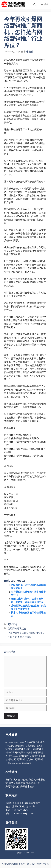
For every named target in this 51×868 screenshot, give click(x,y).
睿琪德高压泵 (33, 783)
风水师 (17, 779)
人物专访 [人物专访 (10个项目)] (22, 742)
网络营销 (12, 624)
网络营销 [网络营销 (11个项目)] (18, 763)
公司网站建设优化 (17, 628)
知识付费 (26, 779)
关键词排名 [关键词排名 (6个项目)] (15, 756)
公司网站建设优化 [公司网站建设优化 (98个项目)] (21, 749)
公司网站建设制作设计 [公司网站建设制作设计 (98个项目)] (21, 752)
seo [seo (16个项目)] (7, 742)
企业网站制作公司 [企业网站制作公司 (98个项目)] (33, 742)
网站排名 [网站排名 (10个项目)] (13, 763)
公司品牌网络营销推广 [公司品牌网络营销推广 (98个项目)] (26, 746)
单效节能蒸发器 (17, 783)
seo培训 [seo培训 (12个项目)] (11, 742)
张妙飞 (9, 779)
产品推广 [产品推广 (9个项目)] (16, 742)
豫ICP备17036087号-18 (38, 864)
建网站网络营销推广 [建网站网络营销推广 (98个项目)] (28, 756)
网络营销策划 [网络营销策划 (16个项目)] (26, 763)
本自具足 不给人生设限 (20, 637)
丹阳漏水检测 (27, 786)
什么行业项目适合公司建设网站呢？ (26, 633)
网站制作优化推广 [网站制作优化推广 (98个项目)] (26, 759)
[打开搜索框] (34, 4)
